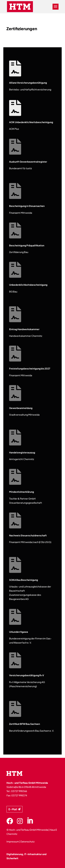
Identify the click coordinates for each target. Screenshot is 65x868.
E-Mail (13, 809)
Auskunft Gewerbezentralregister (28, 162)
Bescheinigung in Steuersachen (27, 206)
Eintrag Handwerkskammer (24, 329)
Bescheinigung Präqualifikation (27, 245)
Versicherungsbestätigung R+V (27, 675)
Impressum (13, 841)
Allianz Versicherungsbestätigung (28, 83)
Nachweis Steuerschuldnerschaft (28, 535)
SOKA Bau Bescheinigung (24, 580)
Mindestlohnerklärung (22, 492)
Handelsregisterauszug (22, 452)
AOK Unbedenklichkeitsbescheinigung (31, 122)
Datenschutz (27, 841)
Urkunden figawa (19, 632)
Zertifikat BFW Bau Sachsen (25, 724)
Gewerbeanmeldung (21, 408)
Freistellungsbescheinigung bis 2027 (30, 368)
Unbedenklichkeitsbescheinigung (28, 285)
